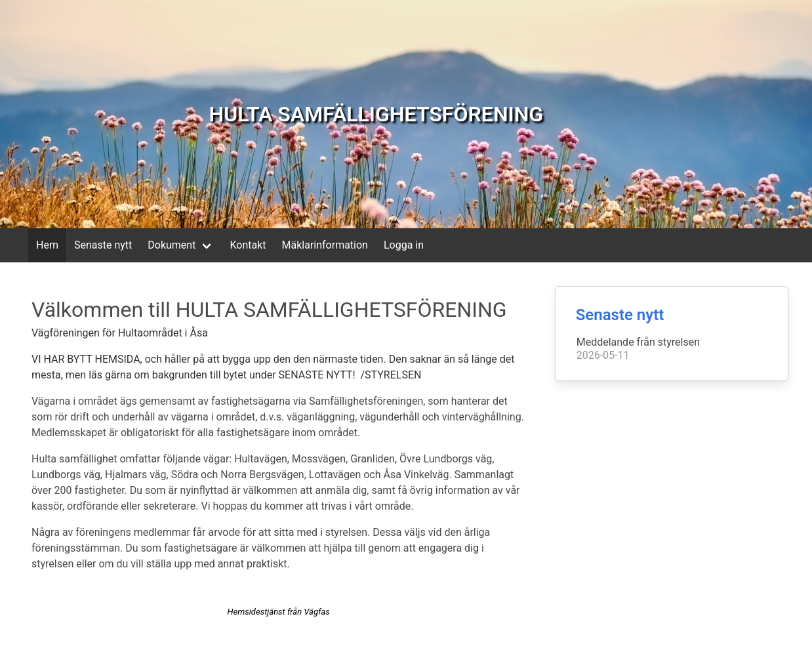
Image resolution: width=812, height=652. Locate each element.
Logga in (404, 245)
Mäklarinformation (325, 245)
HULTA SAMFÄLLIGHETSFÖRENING (376, 114)
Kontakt (248, 245)
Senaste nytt (103, 245)
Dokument (172, 245)
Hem (47, 245)
